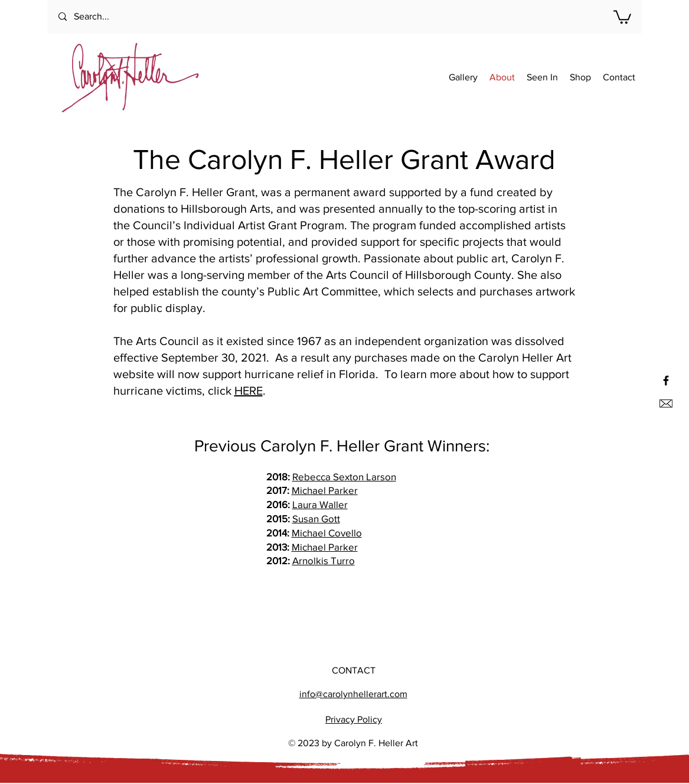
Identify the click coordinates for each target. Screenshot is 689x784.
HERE (249, 391)
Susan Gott (316, 518)
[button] (622, 16)
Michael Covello (327, 533)
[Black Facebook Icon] (666, 380)
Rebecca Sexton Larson (344, 476)
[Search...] (106, 17)
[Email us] (666, 404)
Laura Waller (320, 504)
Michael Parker (325, 490)
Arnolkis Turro (324, 560)
